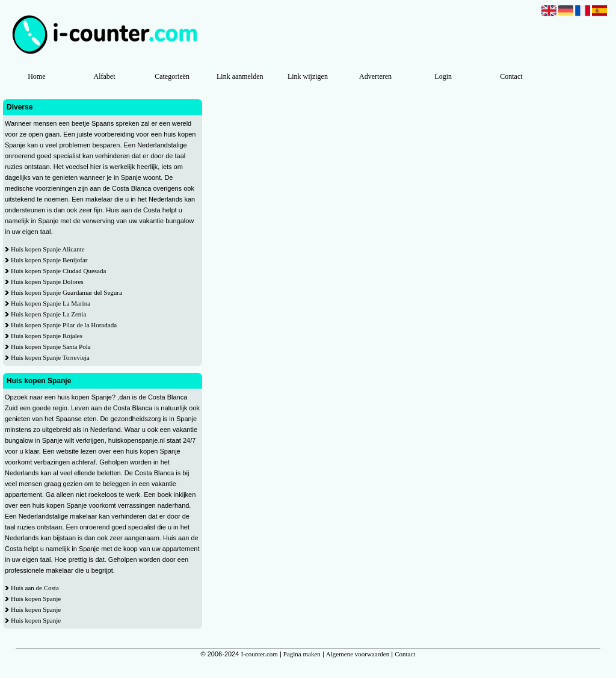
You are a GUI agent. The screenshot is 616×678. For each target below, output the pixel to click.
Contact (511, 76)
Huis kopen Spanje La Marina (51, 303)
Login (443, 76)
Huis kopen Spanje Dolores (47, 282)
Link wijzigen (308, 76)
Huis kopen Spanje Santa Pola (51, 347)
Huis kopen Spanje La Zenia (48, 314)
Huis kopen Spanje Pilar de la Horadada (64, 325)
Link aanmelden (240, 76)
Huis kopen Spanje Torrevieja (50, 357)
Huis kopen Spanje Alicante (48, 249)
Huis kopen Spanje (36, 599)
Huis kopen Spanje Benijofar (49, 260)
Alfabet (104, 76)
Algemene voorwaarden (358, 654)
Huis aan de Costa (35, 588)
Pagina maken (302, 654)
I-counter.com (259, 654)
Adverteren (375, 76)
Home (36, 76)
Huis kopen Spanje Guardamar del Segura (66, 292)
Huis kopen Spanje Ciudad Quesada (58, 271)
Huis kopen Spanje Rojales (47, 336)
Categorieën (172, 76)
